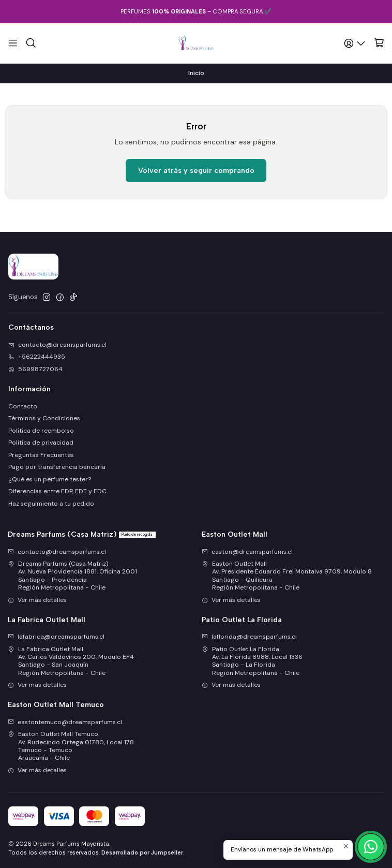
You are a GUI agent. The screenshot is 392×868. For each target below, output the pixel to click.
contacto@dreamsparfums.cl (57, 552)
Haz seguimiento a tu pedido (51, 504)
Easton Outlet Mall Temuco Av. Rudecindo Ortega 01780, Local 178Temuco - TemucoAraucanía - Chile (71, 746)
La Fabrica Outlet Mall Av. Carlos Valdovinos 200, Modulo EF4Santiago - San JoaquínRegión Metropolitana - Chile (71, 661)
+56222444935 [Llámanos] (37, 357)
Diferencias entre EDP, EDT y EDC (57, 491)
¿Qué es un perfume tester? (50, 479)
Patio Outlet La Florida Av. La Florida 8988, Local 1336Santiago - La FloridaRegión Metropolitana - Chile (252, 661)
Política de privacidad (41, 443)
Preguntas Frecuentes (41, 455)
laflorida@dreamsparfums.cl (249, 637)
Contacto (23, 406)
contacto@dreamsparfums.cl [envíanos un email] (57, 345)
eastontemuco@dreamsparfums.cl (65, 722)
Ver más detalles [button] (37, 600)
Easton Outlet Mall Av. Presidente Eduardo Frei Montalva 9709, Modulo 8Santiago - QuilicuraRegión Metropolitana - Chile (287, 576)
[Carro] (379, 43)
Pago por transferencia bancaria (57, 467)
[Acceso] (355, 43)
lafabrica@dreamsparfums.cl (56, 637)
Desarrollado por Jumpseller (142, 852)
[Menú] (13, 43)
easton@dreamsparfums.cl (247, 552)
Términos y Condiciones (44, 418)
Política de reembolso (41, 431)
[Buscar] (31, 43)
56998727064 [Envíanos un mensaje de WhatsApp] (35, 369)
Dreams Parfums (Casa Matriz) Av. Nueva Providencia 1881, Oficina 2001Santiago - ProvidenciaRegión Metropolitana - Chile (72, 576)
